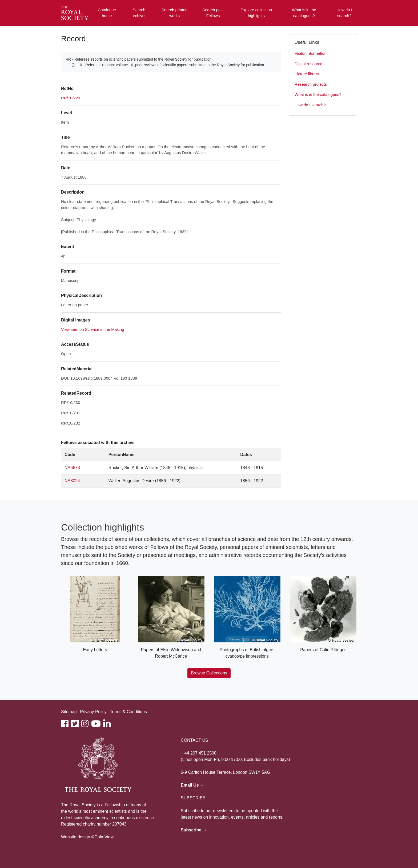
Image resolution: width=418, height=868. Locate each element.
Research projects (311, 84)
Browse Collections (209, 673)
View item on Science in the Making (93, 329)
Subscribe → (194, 830)
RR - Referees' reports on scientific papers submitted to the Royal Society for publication (138, 59)
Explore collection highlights (256, 13)
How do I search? (344, 13)
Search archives (139, 13)
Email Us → (192, 785)
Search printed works (175, 13)
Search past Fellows (213, 13)
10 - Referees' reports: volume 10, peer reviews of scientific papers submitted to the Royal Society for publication (171, 65)
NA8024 (72, 481)
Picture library (307, 74)
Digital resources (310, 64)
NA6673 (72, 468)
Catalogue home (107, 13)
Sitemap (69, 712)
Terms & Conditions (128, 712)
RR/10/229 (71, 98)
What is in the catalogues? (304, 13)
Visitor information (311, 53)
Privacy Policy (93, 712)
